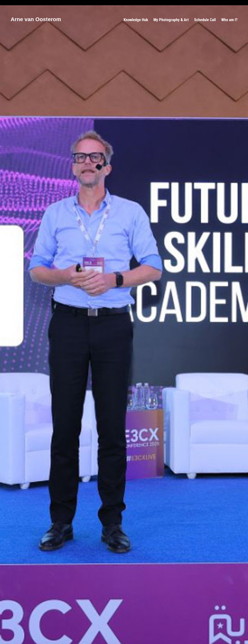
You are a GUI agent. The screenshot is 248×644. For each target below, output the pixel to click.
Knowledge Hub (136, 20)
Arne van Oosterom (36, 19)
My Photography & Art (171, 20)
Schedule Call (205, 20)
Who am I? (229, 20)
